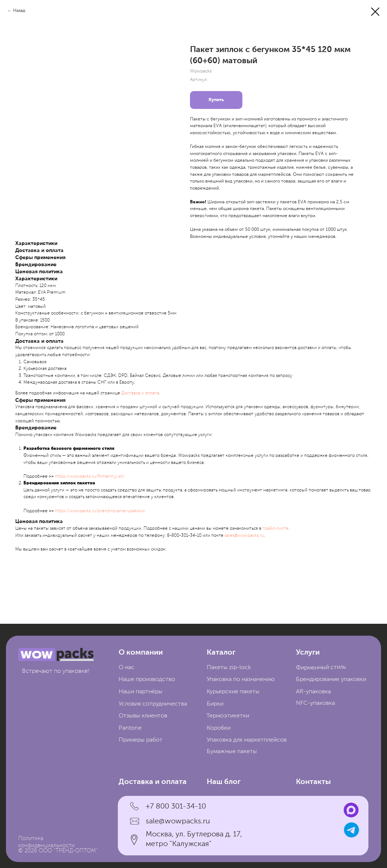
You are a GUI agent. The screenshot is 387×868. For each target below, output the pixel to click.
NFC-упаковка (315, 703)
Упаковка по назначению (241, 679)
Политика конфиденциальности (46, 842)
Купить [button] (216, 100)
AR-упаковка (313, 692)
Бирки (215, 704)
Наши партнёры (141, 692)
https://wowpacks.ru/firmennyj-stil (90, 477)
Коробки (219, 728)
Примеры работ (141, 740)
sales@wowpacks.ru (244, 536)
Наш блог (224, 782)
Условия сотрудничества (153, 704)
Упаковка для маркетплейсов (247, 740)
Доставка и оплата (140, 393)
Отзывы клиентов (143, 716)
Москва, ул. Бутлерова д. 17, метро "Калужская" (194, 839)
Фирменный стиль (320, 667)
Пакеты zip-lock (229, 667)
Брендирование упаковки (331, 679)
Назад (19, 11)
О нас (127, 667)
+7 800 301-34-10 (176, 806)
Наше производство (147, 679)
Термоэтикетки (228, 716)
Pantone (130, 728)
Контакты (313, 782)
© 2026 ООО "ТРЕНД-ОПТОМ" (58, 851)
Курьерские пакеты (233, 692)
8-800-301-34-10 (184, 536)
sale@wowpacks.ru (178, 821)
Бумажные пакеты (232, 751)
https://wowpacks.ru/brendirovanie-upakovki (100, 511)
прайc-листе (275, 529)
